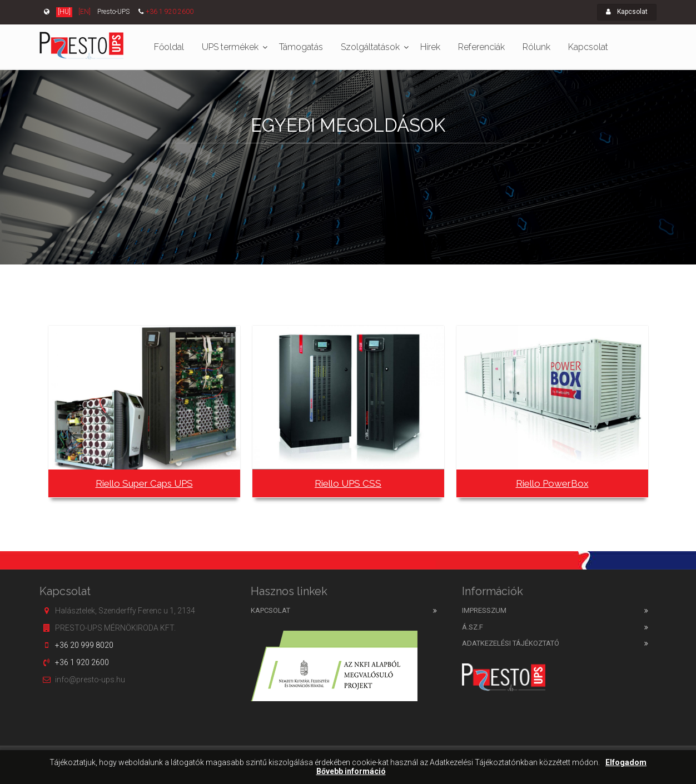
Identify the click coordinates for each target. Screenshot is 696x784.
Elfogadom (626, 763)
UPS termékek (230, 47)
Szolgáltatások (370, 47)
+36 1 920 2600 (170, 12)
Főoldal (169, 47)
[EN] (84, 12)
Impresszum (484, 610)
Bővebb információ (351, 771)
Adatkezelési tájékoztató (511, 643)
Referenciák (481, 47)
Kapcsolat (627, 12)
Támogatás (301, 47)
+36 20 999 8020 (84, 645)
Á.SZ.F (473, 627)
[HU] (64, 12)
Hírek (430, 47)
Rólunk (536, 47)
